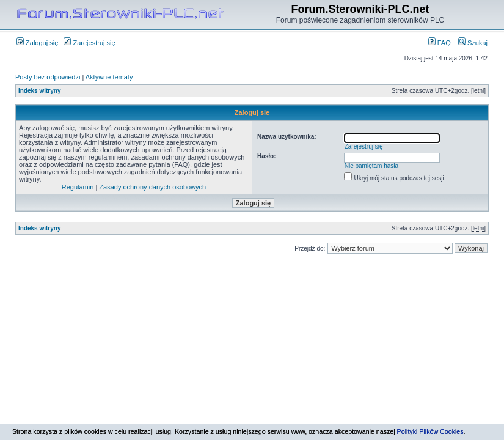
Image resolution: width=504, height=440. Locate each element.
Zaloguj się (37, 43)
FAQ (440, 43)
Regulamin (78, 187)
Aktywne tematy (109, 77)
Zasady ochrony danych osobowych (152, 187)
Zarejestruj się (89, 43)
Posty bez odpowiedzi (48, 77)
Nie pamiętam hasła (371, 166)
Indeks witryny (39, 91)
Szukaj (473, 43)
